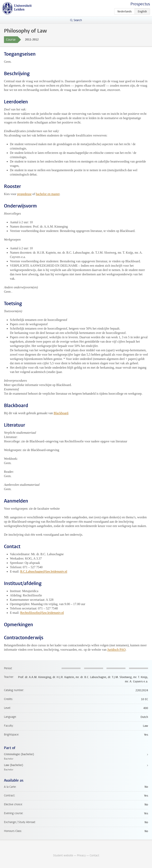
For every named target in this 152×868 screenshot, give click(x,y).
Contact (94, 855)
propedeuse (24, 194)
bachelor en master (48, 194)
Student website (63, 855)
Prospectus (140, 4)
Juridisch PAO (116, 650)
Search (78, 20)
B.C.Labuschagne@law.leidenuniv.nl (44, 571)
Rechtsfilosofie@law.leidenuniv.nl (42, 613)
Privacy (81, 855)
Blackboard (61, 413)
